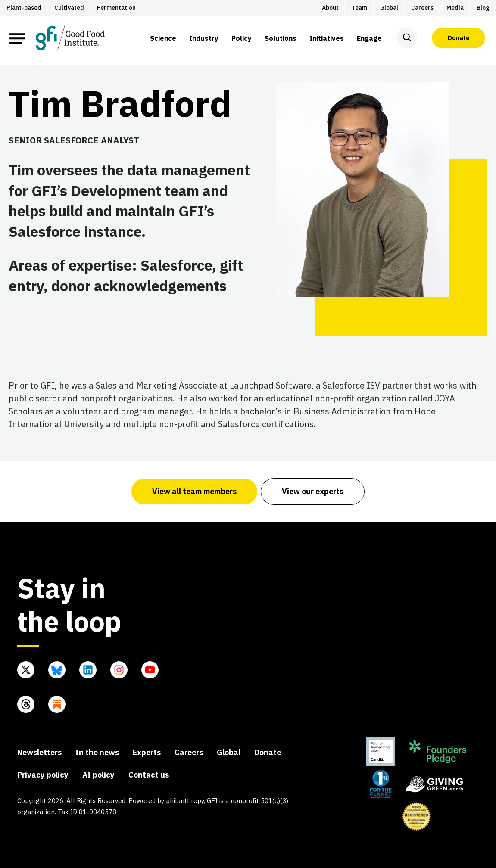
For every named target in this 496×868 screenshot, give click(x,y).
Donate (459, 38)
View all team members (194, 491)
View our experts (313, 491)
